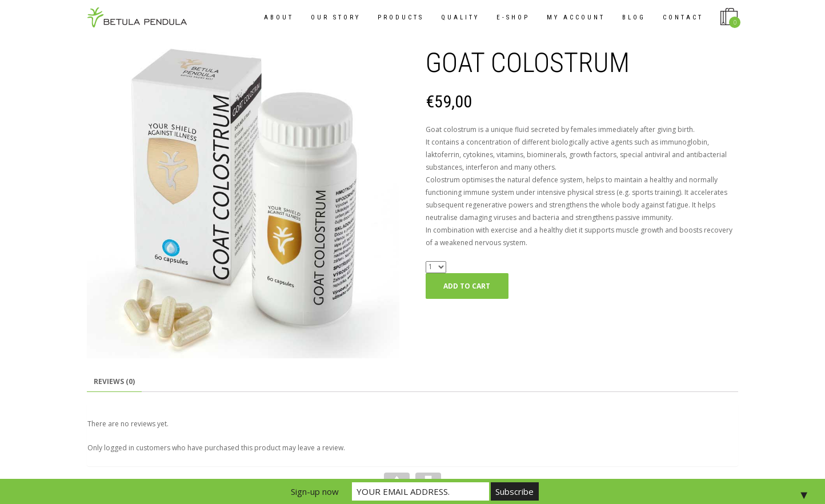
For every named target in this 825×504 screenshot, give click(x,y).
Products (401, 17)
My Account (576, 17)
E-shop (513, 17)
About (279, 17)
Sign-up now (315, 491)
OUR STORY (336, 17)
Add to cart (467, 286)
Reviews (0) (114, 381)
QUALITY (460, 17)
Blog (634, 17)
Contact (683, 17)
